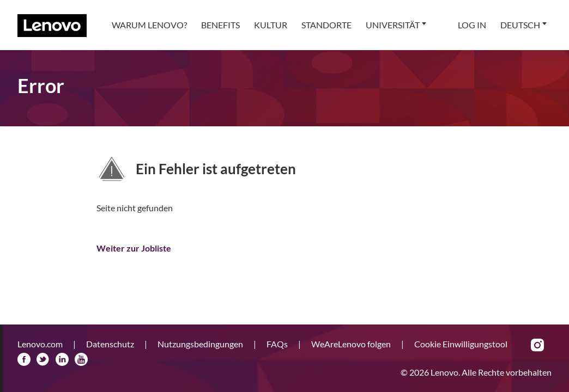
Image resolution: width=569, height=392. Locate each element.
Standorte (326, 25)
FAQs (278, 344)
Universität (393, 25)
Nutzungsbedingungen (201, 344)
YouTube (81, 359)
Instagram (537, 345)
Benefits (220, 25)
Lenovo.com (41, 344)
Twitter (43, 359)
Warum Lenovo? (149, 25)
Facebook (24, 359)
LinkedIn (62, 359)
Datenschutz (111, 344)
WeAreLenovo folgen (352, 344)
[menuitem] (149, 25)
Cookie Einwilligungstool (461, 344)
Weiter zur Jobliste (134, 248)
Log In (472, 25)
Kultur (271, 25)
